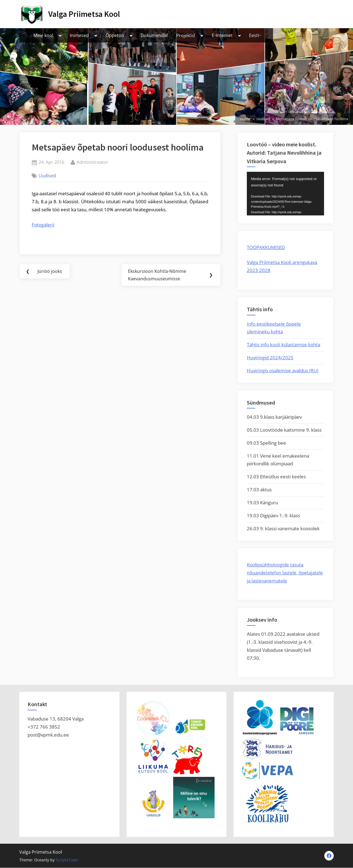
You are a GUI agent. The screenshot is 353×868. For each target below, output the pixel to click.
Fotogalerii (43, 225)
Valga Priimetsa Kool (84, 14)
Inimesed (79, 35)
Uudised (47, 176)
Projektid (186, 35)
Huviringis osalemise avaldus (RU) (283, 370)
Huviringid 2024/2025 (270, 358)
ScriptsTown (67, 860)
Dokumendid (154, 35)
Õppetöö (115, 35)
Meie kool (43, 35)
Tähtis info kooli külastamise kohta (284, 345)
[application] (285, 194)
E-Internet (222, 35)
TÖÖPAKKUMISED (266, 247)
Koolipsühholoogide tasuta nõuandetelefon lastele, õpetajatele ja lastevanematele (285, 573)
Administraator (93, 162)
